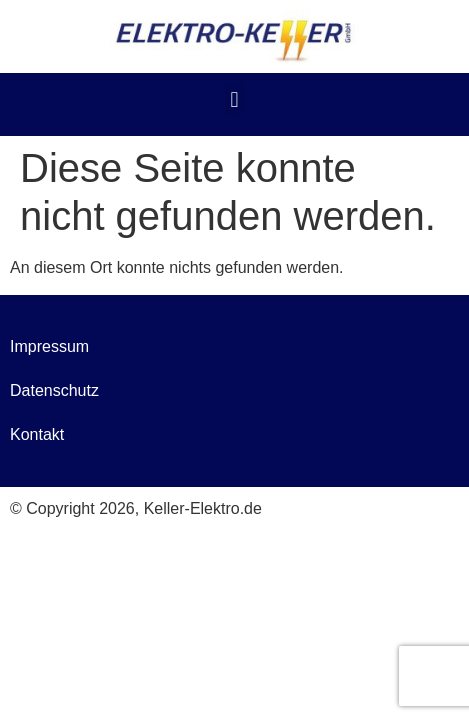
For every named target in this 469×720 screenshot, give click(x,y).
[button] (234, 99)
